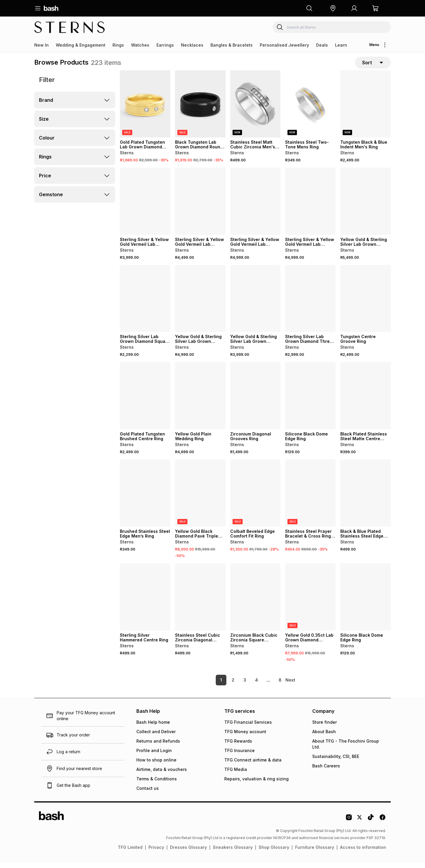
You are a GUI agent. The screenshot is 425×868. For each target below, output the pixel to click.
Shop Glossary (274, 853)
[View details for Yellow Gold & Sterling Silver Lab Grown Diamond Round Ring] (200, 304)
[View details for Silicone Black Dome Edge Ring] (310, 401)
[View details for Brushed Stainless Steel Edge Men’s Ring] (145, 499)
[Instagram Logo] (349, 825)
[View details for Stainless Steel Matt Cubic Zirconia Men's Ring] (255, 109)
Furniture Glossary (315, 853)
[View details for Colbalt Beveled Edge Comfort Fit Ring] (255, 499)
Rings (118, 45)
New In (41, 45)
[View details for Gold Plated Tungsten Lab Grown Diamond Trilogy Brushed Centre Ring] (145, 109)
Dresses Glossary (188, 853)
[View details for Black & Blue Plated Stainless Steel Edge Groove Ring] (366, 499)
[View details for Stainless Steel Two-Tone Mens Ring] (310, 109)
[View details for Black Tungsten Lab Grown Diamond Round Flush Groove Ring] (200, 109)
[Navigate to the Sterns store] (70, 27)
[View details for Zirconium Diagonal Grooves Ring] (255, 401)
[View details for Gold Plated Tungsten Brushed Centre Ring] (145, 401)
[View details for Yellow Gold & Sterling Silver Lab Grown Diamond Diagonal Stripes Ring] (255, 304)
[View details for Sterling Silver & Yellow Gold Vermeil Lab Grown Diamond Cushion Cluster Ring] (145, 207)
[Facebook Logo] (382, 825)
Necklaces (192, 45)
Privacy (156, 853)
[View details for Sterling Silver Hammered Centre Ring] (145, 602)
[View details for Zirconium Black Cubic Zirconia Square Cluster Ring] (255, 602)
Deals (322, 45)
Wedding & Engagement (81, 45)
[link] (291, 685)
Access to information (363, 853)
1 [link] (211, 685)
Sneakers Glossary (233, 853)
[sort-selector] (373, 65)
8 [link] (270, 685)
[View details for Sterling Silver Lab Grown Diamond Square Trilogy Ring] (145, 304)
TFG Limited (130, 853)
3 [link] (235, 685)
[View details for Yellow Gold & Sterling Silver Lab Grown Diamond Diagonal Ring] (366, 207)
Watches (140, 45)
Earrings (165, 45)
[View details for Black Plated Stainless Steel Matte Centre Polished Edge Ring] (366, 401)
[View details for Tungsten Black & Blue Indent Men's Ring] (366, 109)
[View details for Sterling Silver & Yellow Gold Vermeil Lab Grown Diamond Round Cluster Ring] (255, 207)
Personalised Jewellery (284, 45)
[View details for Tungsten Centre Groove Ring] (366, 304)
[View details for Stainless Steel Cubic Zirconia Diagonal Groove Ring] (200, 602)
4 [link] (246, 685)
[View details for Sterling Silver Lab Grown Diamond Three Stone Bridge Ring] (310, 304)
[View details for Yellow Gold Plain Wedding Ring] (200, 401)
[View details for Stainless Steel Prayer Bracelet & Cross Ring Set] (310, 499)
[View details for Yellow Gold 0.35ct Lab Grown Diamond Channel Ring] (310, 602)
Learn (341, 45)
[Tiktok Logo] (371, 825)
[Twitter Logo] (360, 825)
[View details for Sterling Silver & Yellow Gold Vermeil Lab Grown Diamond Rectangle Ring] (310, 207)
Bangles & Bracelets (232, 45)
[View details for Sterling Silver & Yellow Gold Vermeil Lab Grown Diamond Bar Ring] (200, 207)
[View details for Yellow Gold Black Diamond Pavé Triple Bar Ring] (200, 499)
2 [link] (223, 685)
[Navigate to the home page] (51, 8)
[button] (333, 8)
